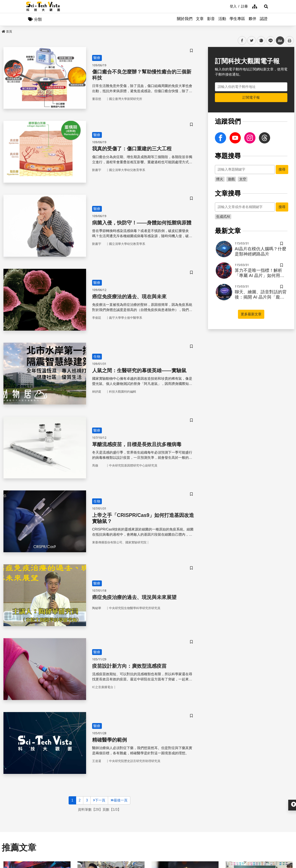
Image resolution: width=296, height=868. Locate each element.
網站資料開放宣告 (207, 838)
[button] (265, 6)
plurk (261, 41)
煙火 (220, 179)
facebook (242, 41)
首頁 (7, 32)
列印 (290, 41)
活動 (222, 19)
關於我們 (185, 19)
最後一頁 (119, 644)
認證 (264, 19)
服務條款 (200, 830)
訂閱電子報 (251, 98)
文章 (200, 19)
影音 (211, 19)
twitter (252, 41)
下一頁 (99, 644)
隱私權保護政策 (205, 822)
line (269, 41)
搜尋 (282, 170)
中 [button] (280, 41)
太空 (243, 179)
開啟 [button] (148, 799)
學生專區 (237, 19)
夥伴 (252, 19)
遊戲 (231, 179)
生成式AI (223, 217)
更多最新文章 (251, 314)
